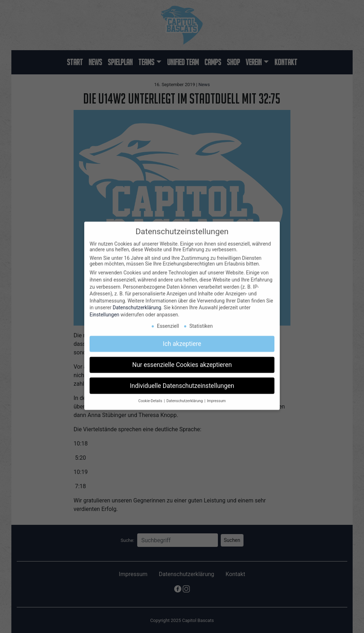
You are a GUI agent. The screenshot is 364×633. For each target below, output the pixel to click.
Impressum (216, 396)
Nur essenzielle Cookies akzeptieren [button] (182, 360)
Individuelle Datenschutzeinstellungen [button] (182, 381)
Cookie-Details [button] (151, 396)
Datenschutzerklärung (137, 303)
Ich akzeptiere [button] (182, 339)
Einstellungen (105, 310)
